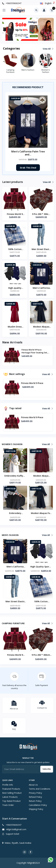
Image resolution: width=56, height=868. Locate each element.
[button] (27, 37)
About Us (33, 785)
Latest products (10, 797)
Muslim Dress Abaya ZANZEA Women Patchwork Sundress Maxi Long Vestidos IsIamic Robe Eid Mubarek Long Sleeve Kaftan (15, 327)
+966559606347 (12, 3)
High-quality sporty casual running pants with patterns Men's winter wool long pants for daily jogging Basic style (15, 288)
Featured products (11, 789)
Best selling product (12, 793)
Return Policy (35, 801)
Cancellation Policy (38, 805)
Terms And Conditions (40, 789)
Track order (8, 805)
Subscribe (47, 769)
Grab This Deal (28, 168)
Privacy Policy (35, 793)
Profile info (8, 785)
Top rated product (11, 801)
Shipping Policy (36, 809)
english (46, 3)
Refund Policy (35, 797)
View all (48, 49)
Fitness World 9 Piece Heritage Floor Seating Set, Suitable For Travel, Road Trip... (35, 351)
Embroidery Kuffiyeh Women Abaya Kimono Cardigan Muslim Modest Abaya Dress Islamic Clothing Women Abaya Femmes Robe (15, 476)
